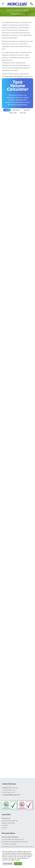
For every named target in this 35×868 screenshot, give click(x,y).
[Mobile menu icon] (3, 4)
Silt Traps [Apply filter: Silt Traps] (23, 113)
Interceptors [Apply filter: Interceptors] (16, 110)
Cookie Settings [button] (8, 864)
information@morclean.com (12, 795)
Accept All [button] (18, 864)
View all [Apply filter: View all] (7, 110)
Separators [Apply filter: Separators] (27, 110)
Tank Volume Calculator (18, 86)
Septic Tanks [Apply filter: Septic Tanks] (13, 113)
